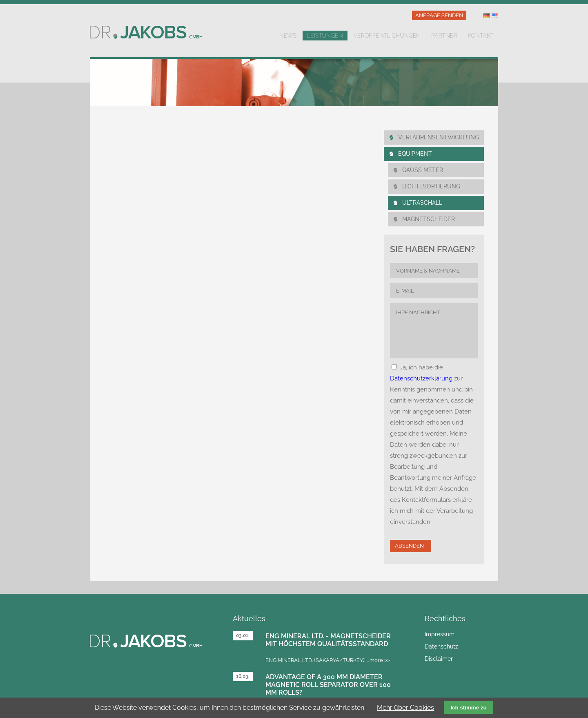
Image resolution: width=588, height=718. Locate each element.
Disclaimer (439, 659)
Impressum (440, 634)
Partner (444, 36)
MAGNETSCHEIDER (429, 219)
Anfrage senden (439, 15)
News (288, 36)
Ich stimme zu (468, 708)
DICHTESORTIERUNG (431, 186)
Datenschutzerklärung (421, 378)
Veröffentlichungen (387, 36)
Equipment (415, 154)
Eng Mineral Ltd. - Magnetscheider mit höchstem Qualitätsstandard (328, 640)
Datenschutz (441, 646)
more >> (380, 660)
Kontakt (481, 36)
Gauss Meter (423, 170)
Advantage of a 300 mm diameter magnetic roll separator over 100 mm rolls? (328, 685)
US (495, 16)
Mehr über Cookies (405, 708)
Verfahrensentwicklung (439, 137)
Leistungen (325, 36)
